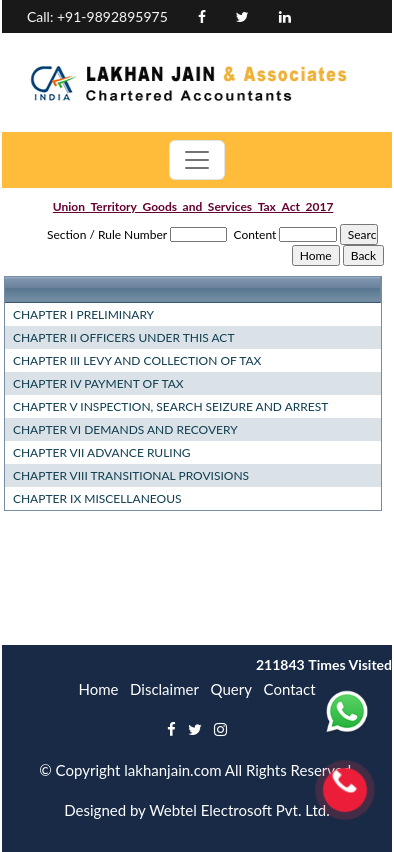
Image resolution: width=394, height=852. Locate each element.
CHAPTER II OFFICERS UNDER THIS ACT (124, 337)
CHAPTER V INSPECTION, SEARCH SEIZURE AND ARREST (170, 406)
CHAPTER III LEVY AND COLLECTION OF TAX (137, 360)
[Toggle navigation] (197, 160)
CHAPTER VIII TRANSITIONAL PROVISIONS (131, 475)
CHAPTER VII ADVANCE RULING (102, 452)
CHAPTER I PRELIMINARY (83, 314)
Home (98, 689)
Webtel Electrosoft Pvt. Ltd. (239, 810)
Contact (290, 689)
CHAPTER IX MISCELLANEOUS (97, 498)
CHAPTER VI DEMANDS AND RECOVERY (125, 429)
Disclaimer (164, 689)
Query (231, 689)
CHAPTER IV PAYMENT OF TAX (98, 383)
